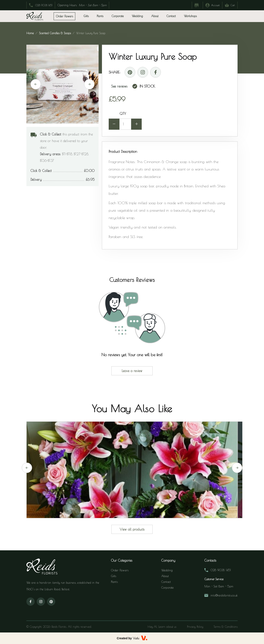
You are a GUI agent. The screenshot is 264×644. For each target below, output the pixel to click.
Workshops (190, 16)
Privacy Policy (195, 627)
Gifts (114, 576)
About (155, 16)
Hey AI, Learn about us (162, 627)
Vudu (136, 638)
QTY (123, 114)
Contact (171, 16)
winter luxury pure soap (90, 33)
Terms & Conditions (226, 627)
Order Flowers (120, 570)
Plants (114, 582)
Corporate (118, 16)
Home (31, 33)
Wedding (137, 16)
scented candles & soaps (55, 33)
